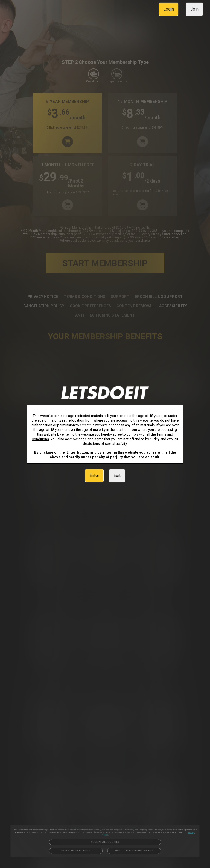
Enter (94, 475)
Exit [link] (117, 475)
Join (194, 9)
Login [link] (169, 9)
